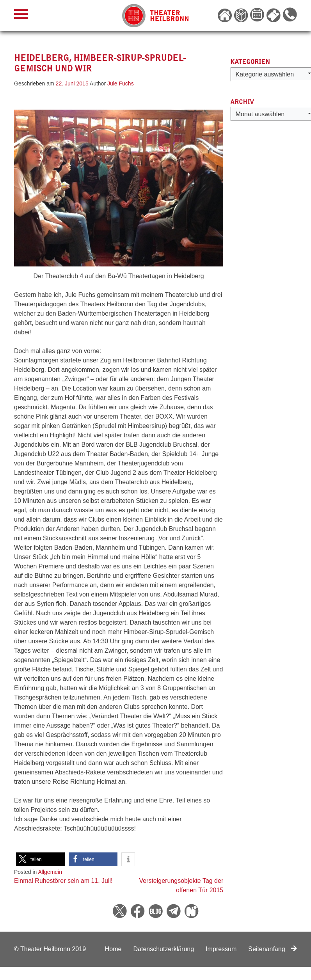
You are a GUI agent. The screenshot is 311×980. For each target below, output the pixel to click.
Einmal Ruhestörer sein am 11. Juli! (63, 881)
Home (113, 949)
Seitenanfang (273, 949)
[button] (40, 859)
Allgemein (50, 872)
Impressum (221, 949)
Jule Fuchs (121, 83)
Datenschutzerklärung (163, 949)
